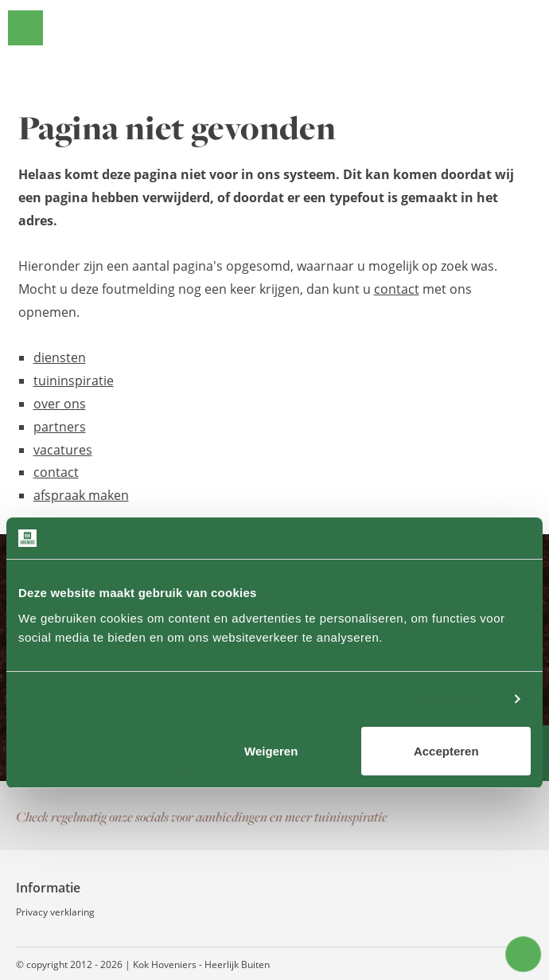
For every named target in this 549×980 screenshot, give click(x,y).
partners (60, 427)
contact (397, 289)
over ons (60, 404)
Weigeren (271, 751)
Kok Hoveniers (296, 28)
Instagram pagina (485, 817)
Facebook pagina (454, 817)
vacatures (63, 450)
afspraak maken (81, 495)
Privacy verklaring (55, 912)
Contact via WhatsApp (517, 817)
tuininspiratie (74, 381)
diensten (60, 357)
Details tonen (462, 699)
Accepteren (446, 751)
